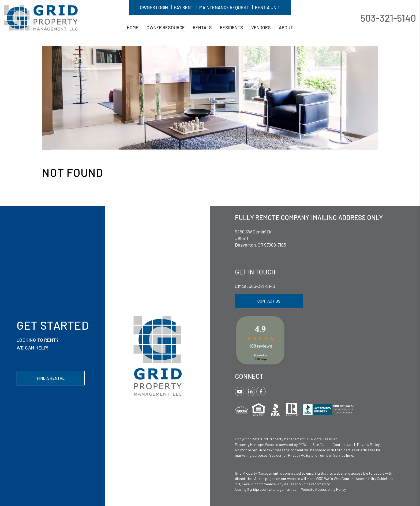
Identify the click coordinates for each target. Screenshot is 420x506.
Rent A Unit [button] (268, 7)
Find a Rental (51, 378)
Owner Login (154, 7)
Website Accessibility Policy (323, 489)
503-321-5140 (388, 18)
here (350, 455)
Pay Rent (184, 7)
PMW (302, 444)
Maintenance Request (224, 7)
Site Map (319, 444)
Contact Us (269, 301)
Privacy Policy (368, 444)
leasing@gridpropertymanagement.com (267, 489)
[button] (240, 391)
